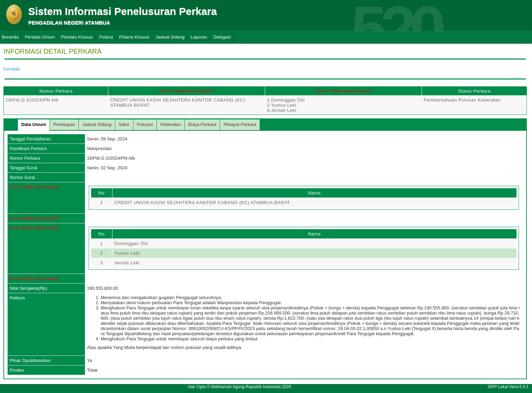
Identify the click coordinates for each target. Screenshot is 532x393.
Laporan (199, 37)
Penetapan (64, 124)
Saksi (124, 124)
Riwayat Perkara (240, 124)
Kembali (12, 69)
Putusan (145, 124)
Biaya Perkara (202, 124)
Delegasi (222, 37)
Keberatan (171, 124)
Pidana (106, 37)
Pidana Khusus (134, 37)
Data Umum (34, 124)
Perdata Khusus (77, 37)
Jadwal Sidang (170, 37)
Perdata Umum (40, 37)
